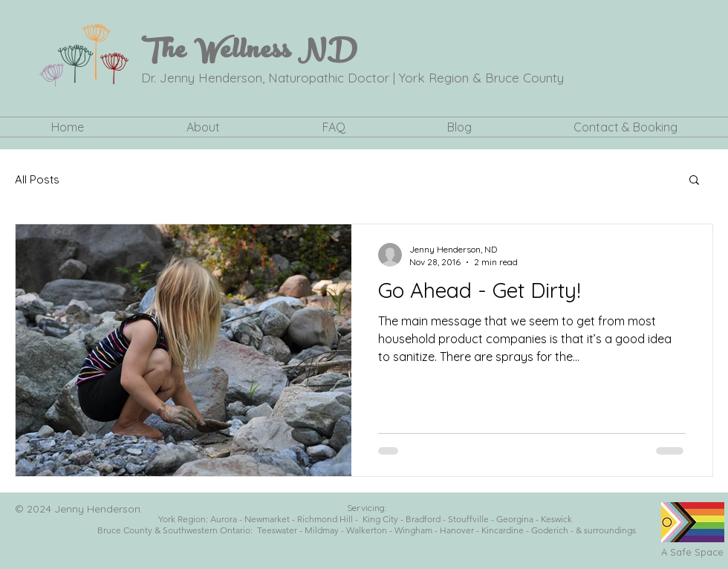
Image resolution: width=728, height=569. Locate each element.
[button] (203, 127)
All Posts (37, 179)
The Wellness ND (250, 53)
